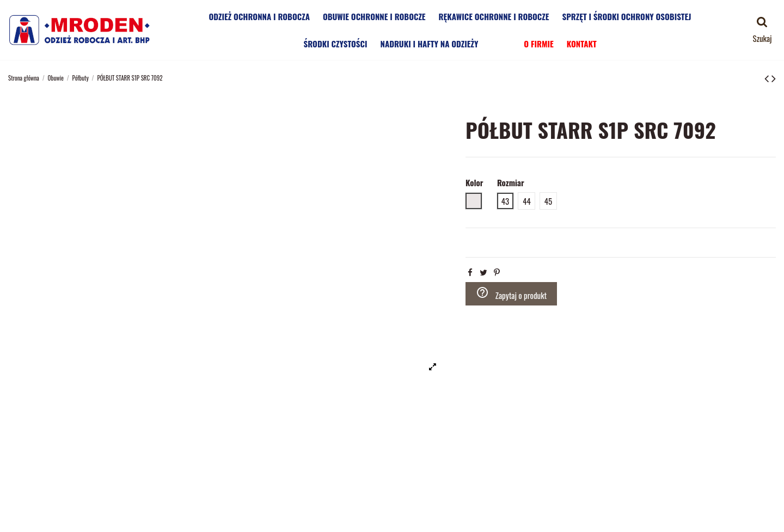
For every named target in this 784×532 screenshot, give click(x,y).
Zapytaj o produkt (512, 293)
